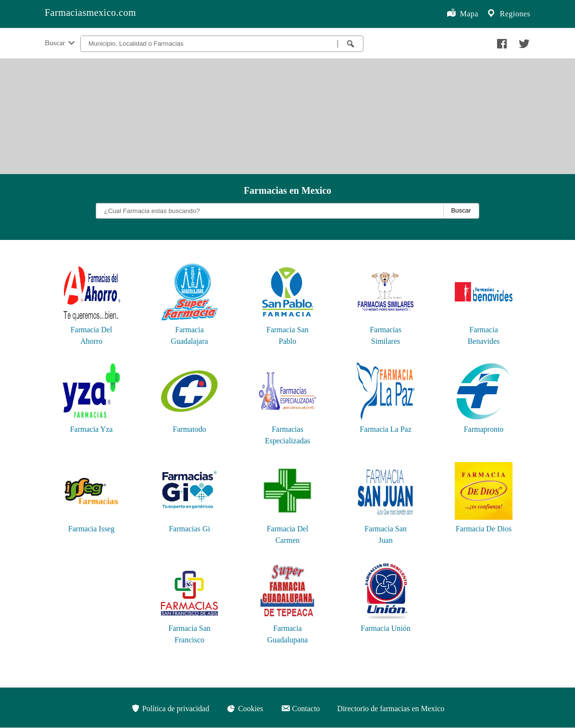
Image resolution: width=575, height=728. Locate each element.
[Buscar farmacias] (350, 44)
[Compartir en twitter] (523, 41)
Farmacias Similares (386, 330)
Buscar (61, 43)
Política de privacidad (170, 708)
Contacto (300, 708)
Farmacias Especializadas (287, 429)
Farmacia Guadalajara (189, 330)
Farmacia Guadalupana (287, 628)
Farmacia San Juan (386, 529)
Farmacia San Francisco (189, 628)
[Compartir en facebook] (500, 41)
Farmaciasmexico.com (90, 13)
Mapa (462, 14)
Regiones (508, 14)
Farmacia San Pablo (287, 330)
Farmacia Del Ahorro (91, 330)
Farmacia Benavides (484, 330)
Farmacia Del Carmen (287, 529)
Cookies (245, 708)
